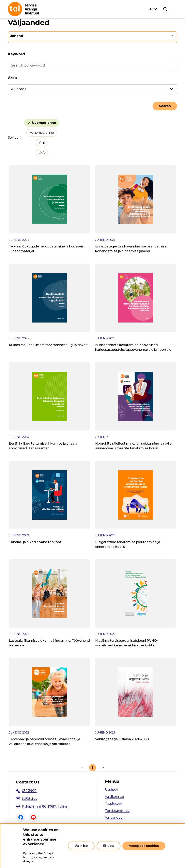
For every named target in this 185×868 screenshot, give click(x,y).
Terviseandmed (117, 811)
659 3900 (29, 791)
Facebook (21, 817)
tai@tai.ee (30, 799)
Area (12, 78)
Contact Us (28, 782)
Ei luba (108, 846)
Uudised (112, 789)
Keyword (16, 54)
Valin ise (81, 846)
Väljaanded (114, 818)
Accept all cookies (144, 846)
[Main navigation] (173, 9)
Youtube (33, 817)
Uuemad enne (44, 123)
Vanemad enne (42, 133)
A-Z (42, 142)
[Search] (165, 9)
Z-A (42, 152)
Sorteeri (14, 138)
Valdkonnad (115, 797)
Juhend (17, 36)
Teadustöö (114, 804)
